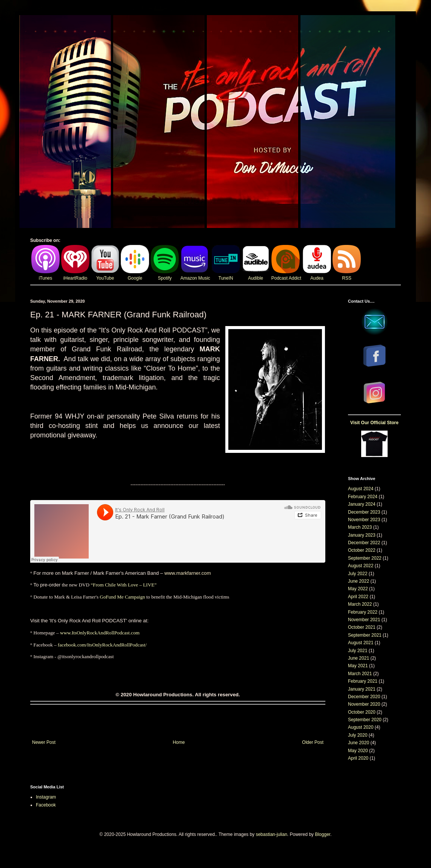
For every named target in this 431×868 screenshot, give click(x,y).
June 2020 (359, 743)
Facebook (46, 805)
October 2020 (362, 712)
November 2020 (364, 704)
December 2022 (364, 543)
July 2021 (358, 651)
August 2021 (361, 643)
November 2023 (364, 520)
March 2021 (360, 674)
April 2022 (358, 597)
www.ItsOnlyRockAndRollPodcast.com (100, 633)
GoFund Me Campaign (122, 597)
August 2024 (361, 489)
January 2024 (362, 504)
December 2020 (364, 697)
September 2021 (365, 635)
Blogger (322, 834)
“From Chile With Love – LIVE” (124, 585)
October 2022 (362, 550)
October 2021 (362, 627)
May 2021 (358, 666)
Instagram (46, 797)
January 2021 (362, 689)
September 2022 (365, 558)
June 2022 (359, 581)
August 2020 (361, 727)
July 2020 (358, 735)
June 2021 (359, 658)
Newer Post (44, 742)
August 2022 (361, 566)
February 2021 (363, 681)
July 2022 (358, 574)
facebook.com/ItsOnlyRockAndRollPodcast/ (102, 645)
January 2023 (362, 535)
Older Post (313, 742)
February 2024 (363, 497)
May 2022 (358, 589)
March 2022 (360, 604)
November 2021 (364, 620)
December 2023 (364, 512)
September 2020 (365, 720)
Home (179, 742)
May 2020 (358, 751)
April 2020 (358, 758)
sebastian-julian (272, 834)
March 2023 (360, 527)
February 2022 (363, 612)
